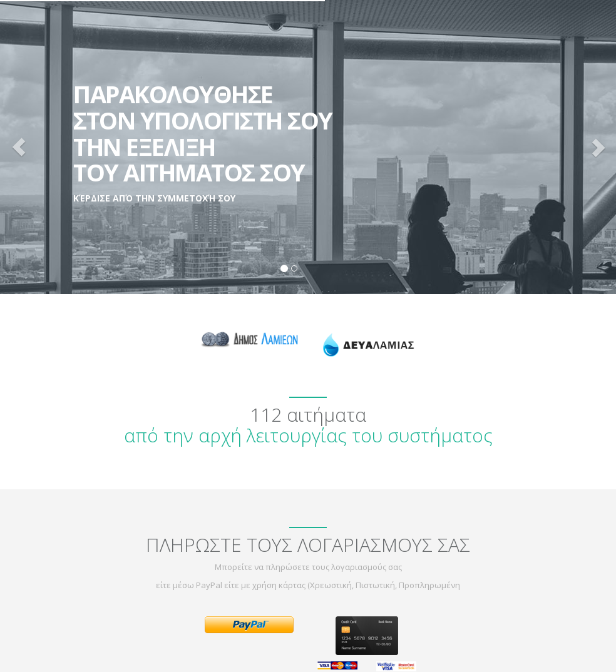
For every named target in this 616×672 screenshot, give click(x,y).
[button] (18, 147)
